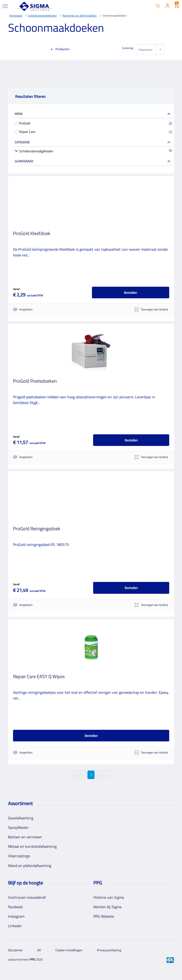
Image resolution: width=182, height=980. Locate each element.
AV (39, 950)
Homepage (16, 16)
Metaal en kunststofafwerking (32, 846)
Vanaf (16, 289)
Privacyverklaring (109, 950)
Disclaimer (15, 950)
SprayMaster (18, 827)
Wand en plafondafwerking (30, 866)
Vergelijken (23, 309)
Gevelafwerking (21, 818)
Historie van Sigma (109, 897)
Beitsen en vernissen (25, 837)
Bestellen (131, 293)
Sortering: (128, 48)
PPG (32, 959)
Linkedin (15, 926)
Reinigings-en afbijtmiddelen (80, 16)
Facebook (15, 907)
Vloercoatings (19, 856)
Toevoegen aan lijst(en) (151, 309)
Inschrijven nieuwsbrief (27, 897)
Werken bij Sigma (107, 907)
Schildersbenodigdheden (42, 16)
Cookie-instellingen (69, 950)
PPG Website (104, 916)
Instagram (16, 916)
